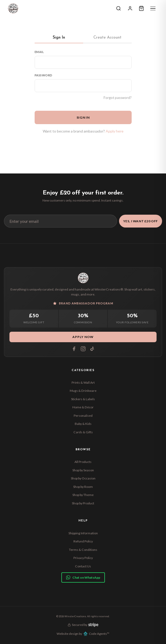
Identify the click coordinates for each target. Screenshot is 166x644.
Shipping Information (83, 533)
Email (39, 52)
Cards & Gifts (83, 432)
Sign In (59, 38)
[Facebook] (74, 349)
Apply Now (83, 337)
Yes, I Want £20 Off (141, 221)
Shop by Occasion (83, 478)
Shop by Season (83, 470)
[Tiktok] (92, 349)
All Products (83, 462)
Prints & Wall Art (83, 382)
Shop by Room (83, 487)
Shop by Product (83, 503)
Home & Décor (83, 407)
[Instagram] (83, 349)
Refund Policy (83, 541)
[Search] (119, 8)
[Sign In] (130, 8)
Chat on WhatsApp (83, 577)
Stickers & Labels (83, 399)
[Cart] (141, 8)
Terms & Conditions (83, 550)
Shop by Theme (83, 495)
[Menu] (153, 8)
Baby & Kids (83, 424)
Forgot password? (118, 98)
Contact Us (83, 566)
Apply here (115, 131)
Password (44, 75)
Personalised (83, 416)
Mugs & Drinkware (83, 391)
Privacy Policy (83, 558)
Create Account (107, 38)
